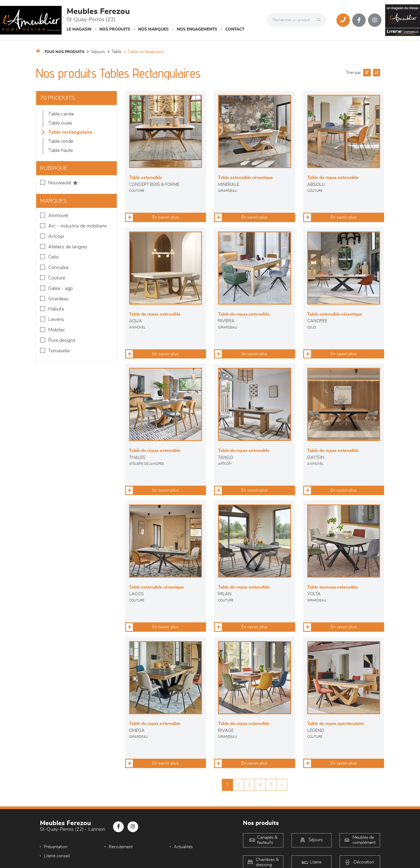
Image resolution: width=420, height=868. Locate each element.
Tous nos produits (64, 52)
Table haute (61, 151)
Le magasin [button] (79, 29)
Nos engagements (197, 29)
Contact (235, 29)
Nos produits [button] (115, 29)
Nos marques (153, 29)
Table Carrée (61, 114)
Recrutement (119, 847)
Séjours (98, 52)
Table (116, 52)
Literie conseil (57, 856)
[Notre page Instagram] (375, 20)
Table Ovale (60, 123)
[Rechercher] (320, 20)
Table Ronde (61, 141)
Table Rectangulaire (146, 52)
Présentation (56, 847)
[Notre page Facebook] (359, 20)
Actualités (180, 847)
